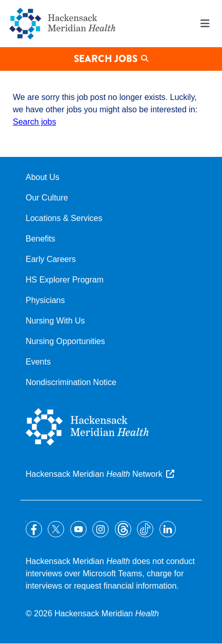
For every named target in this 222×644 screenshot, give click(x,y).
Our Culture (47, 198)
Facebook (34, 529)
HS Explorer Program (65, 280)
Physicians (45, 300)
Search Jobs (106, 59)
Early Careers (51, 259)
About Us (43, 177)
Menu (205, 24)
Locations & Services (64, 218)
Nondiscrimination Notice (71, 382)
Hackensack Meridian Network (94, 474)
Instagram (100, 529)
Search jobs (35, 122)
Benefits (41, 239)
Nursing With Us (55, 321)
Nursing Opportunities (65, 341)
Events (38, 362)
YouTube (78, 529)
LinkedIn (168, 529)
